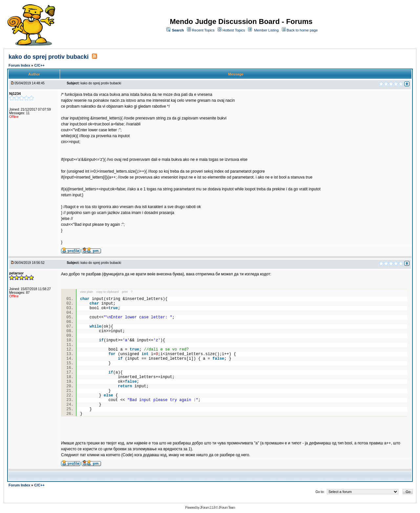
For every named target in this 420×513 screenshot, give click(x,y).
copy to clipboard (108, 292)
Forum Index (20, 65)
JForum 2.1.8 (208, 508)
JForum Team (227, 508)
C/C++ (39, 65)
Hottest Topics (234, 30)
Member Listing (266, 30)
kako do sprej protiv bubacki (49, 57)
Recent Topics (203, 30)
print (125, 292)
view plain (87, 292)
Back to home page (302, 30)
